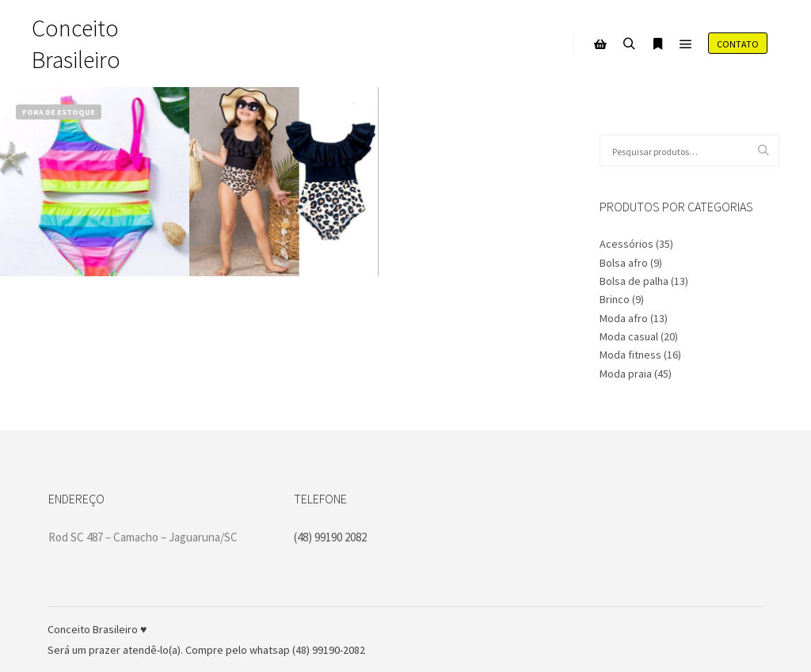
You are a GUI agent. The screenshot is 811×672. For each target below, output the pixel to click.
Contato (738, 44)
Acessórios (626, 244)
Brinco (615, 299)
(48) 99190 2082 (330, 537)
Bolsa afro (624, 263)
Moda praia (626, 374)
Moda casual (629, 336)
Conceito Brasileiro (76, 44)
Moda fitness (630, 355)
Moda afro (624, 318)
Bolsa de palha (634, 281)
